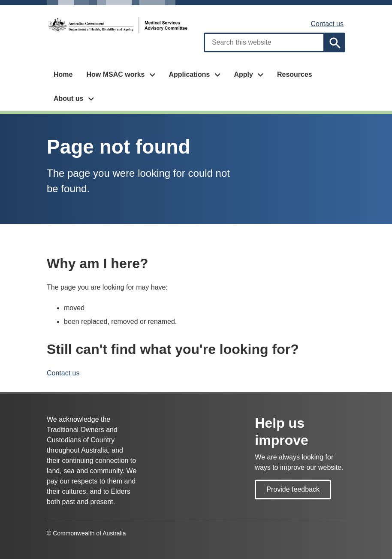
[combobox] (264, 42)
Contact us (327, 24)
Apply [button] (243, 74)
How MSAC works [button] (115, 74)
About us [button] (68, 98)
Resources (295, 74)
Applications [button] (189, 74)
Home (63, 74)
